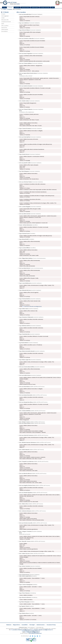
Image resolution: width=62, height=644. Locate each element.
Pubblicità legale (35, 7)
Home (4, 7)
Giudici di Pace (4, 28)
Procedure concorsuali (45, 7)
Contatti (3, 18)
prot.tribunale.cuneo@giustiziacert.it (32, 631)
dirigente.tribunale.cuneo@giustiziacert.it (43, 630)
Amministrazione (41, 625)
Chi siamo (3, 14)
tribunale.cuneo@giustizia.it (33, 632)
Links (53, 7)
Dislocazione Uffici (5, 20)
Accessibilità (25, 625)
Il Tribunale (10, 7)
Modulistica (17, 7)
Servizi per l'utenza (25, 7)
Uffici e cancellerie (5, 26)
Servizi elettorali (4, 31)
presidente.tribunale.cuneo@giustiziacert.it (22, 630)
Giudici (3, 24)
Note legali (32, 625)
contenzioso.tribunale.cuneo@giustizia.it (33, 306)
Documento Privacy (51, 625)
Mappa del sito (16, 625)
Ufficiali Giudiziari (5, 29)
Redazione (9, 625)
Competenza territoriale (6, 22)
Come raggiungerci (5, 16)
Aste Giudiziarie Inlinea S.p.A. (35, 633)
